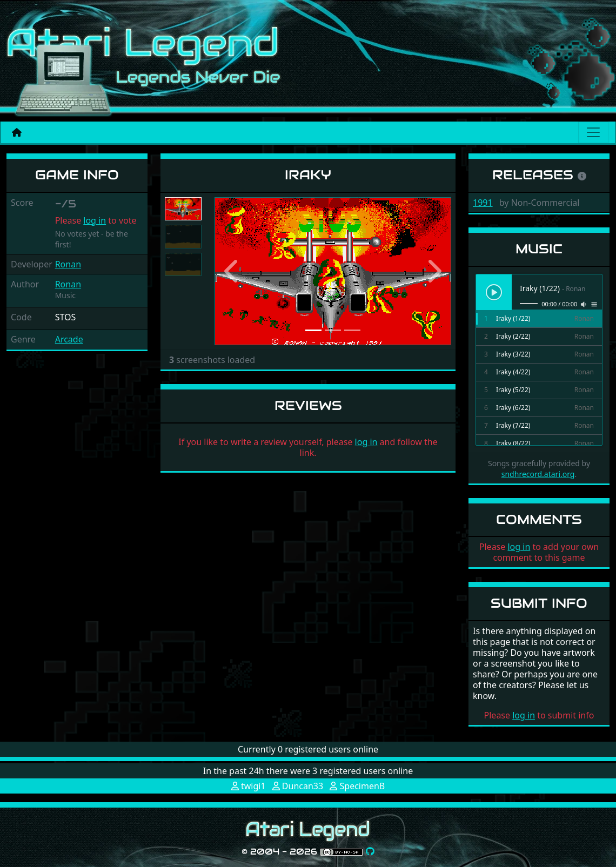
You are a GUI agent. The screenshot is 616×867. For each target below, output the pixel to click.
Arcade (69, 339)
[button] (232, 271)
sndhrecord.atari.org (538, 474)
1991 (483, 203)
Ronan (68, 264)
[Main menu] (593, 132)
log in (95, 220)
